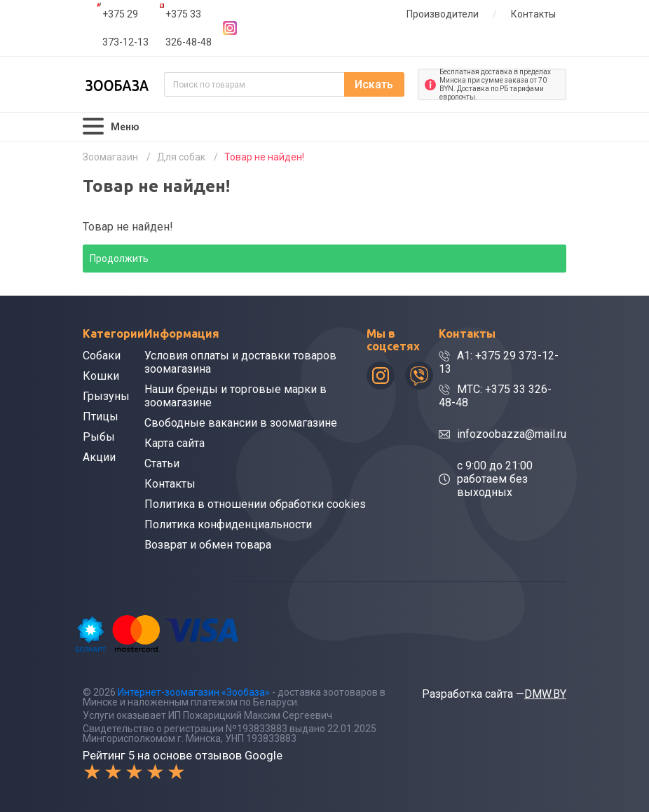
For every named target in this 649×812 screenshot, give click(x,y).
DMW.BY (545, 694)
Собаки (102, 356)
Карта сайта (175, 443)
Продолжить (119, 259)
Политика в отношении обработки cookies (255, 504)
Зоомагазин (110, 157)
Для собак (181, 157)
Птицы (101, 417)
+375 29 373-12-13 (125, 28)
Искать (374, 84)
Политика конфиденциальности (228, 524)
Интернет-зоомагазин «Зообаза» (194, 692)
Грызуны (106, 396)
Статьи (162, 463)
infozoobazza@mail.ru (512, 434)
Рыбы (99, 437)
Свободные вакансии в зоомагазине (241, 423)
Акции (99, 457)
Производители (443, 14)
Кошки (101, 376)
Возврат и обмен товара (208, 545)
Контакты (533, 14)
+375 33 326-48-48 (189, 28)
